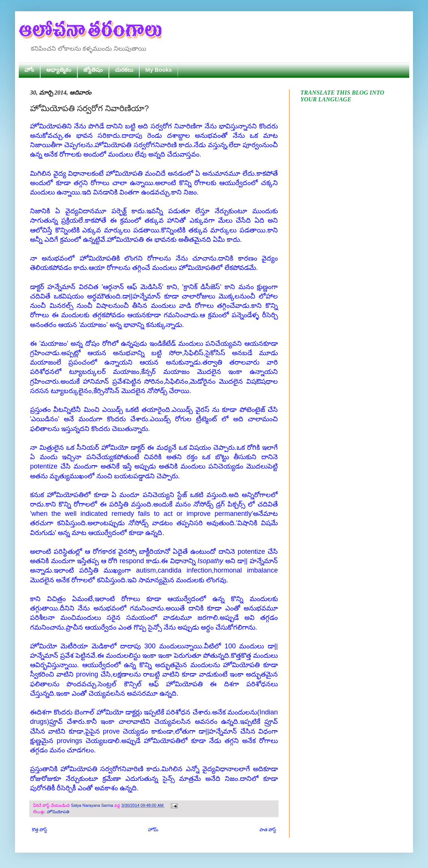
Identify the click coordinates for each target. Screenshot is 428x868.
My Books (159, 70)
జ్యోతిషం (93, 70)
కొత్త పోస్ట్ (39, 830)
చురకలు (124, 70)
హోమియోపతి (58, 812)
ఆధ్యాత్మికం (59, 70)
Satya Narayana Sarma (93, 805)
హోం (29, 70)
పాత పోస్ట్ (268, 830)
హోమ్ (153, 830)
